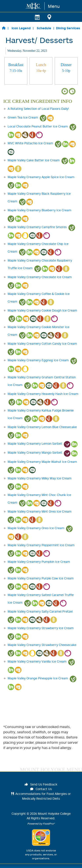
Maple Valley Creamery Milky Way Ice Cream (40, 478)
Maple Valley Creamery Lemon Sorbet (35, 443)
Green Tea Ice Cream (23, 117)
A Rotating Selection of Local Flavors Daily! (38, 109)
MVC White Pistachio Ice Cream (30, 143)
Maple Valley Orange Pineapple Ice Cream (38, 678)
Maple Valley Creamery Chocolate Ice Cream (40, 277)
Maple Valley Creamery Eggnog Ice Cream (38, 360)
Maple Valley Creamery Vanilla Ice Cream (37, 661)
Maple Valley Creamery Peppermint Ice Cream (41, 545)
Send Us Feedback (41, 784)
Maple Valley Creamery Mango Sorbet (35, 452)
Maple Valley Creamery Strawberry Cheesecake (42, 645)
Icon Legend (21, 28)
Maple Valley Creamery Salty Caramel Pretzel (40, 611)
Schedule (44, 28)
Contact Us (41, 789)
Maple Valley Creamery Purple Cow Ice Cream (41, 578)
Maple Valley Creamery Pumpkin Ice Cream (39, 562)
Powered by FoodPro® (41, 824)
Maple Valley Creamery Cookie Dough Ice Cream (42, 310)
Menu (54, 6)
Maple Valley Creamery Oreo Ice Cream (36, 528)
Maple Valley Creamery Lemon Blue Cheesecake (42, 427)
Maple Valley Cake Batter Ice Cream (34, 160)
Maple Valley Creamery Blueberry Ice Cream (39, 210)
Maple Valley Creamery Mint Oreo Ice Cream (40, 511)
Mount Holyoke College (54, 814)
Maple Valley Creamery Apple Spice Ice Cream (41, 177)
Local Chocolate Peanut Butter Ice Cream (38, 126)
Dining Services (68, 28)
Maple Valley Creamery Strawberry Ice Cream (41, 628)
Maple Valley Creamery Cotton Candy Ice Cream (42, 344)
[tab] (16, 71)
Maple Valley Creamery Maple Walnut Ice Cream (42, 462)
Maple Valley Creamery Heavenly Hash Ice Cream (43, 394)
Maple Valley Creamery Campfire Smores (37, 227)
